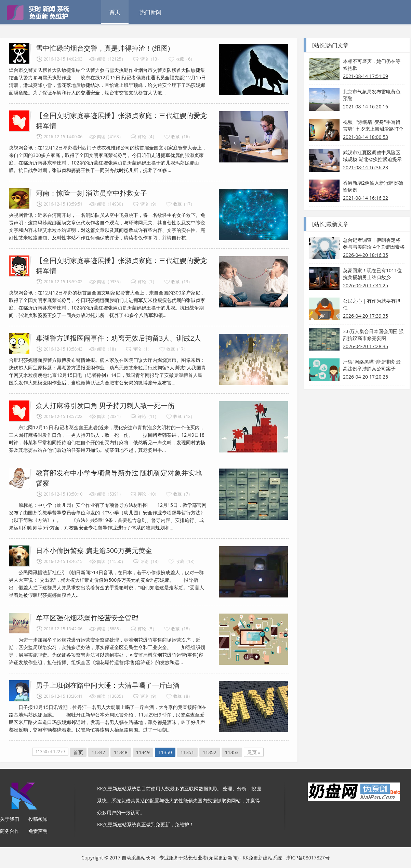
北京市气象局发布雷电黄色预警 (372, 95)
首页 (115, 12)
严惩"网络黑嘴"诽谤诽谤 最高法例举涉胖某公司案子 (372, 365)
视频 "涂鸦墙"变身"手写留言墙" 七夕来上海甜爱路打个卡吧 (373, 126)
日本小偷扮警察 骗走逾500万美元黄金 (94, 550)
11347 (98, 752)
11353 (232, 752)
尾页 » (254, 752)
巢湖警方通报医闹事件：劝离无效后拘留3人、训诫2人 (118, 338)
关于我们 (10, 819)
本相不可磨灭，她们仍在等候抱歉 (372, 64)
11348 (121, 752)
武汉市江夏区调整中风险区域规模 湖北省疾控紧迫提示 (372, 156)
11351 (187, 752)
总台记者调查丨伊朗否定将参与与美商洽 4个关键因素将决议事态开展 (374, 244)
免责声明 (38, 831)
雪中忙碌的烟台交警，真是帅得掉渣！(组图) (103, 48)
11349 (143, 752)
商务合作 (10, 831)
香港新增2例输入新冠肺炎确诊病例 (373, 186)
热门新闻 (150, 12)
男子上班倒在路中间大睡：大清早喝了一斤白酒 (108, 685)
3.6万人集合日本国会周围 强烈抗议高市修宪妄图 (373, 335)
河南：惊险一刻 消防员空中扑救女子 (91, 193)
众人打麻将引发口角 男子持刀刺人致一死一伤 (105, 405)
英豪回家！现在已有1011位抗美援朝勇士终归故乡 (372, 274)
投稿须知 (38, 819)
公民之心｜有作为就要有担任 (372, 304)
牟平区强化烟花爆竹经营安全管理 (87, 618)
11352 (210, 752)
